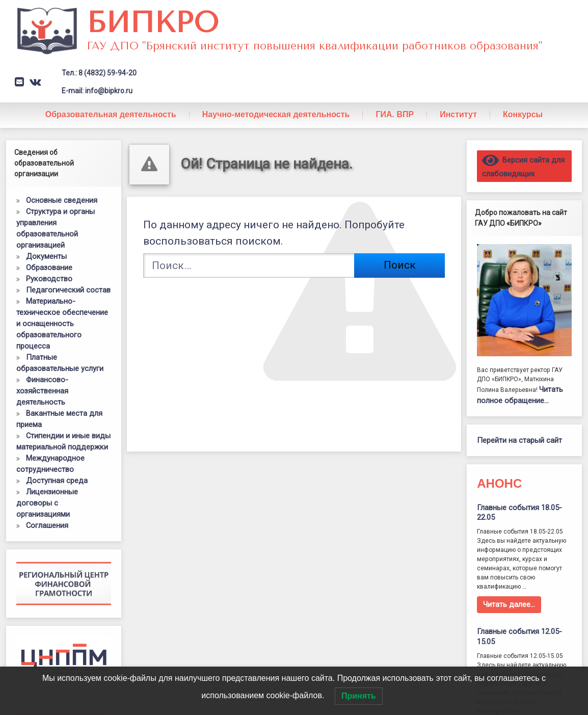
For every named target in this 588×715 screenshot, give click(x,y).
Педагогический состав (68, 290)
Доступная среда (57, 481)
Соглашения (47, 525)
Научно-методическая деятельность (276, 114)
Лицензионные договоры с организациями (47, 503)
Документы (46, 256)
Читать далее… (509, 604)
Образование (49, 268)
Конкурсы (523, 114)
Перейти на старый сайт (519, 440)
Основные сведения (62, 200)
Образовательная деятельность (111, 114)
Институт (458, 114)
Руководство (49, 279)
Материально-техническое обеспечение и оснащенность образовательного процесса (62, 324)
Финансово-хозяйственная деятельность (42, 391)
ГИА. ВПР (395, 114)
